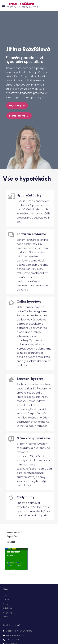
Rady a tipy (7, 613)
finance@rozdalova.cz (16, 635)
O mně (6, 600)
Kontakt (6, 617)
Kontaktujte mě (17, 116)
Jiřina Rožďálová (21, 4)
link (31, 211)
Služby (6, 604)
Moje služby (15, 106)
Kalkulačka (7, 608)
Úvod (5, 596)
